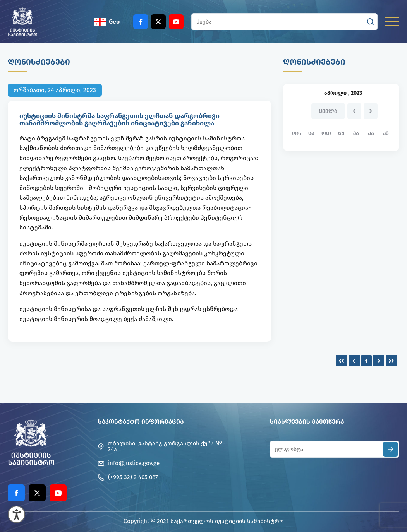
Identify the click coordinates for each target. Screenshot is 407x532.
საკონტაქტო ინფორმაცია (141, 422)
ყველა (328, 111)
